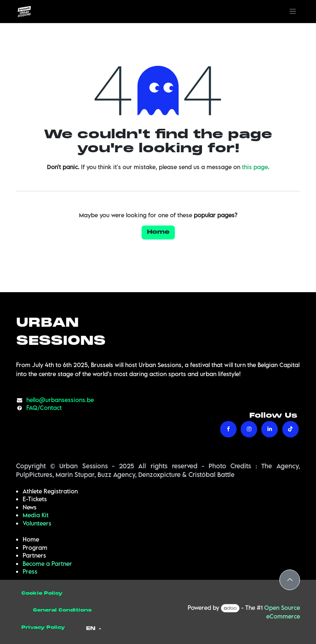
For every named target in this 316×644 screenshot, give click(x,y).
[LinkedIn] (270, 429)
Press (30, 571)
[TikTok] (290, 429)
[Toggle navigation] (293, 12)
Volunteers (37, 523)
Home (158, 232)
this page (255, 167)
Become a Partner (47, 564)
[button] (290, 580)
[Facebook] (228, 429)
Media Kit (36, 515)
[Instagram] (249, 429)
